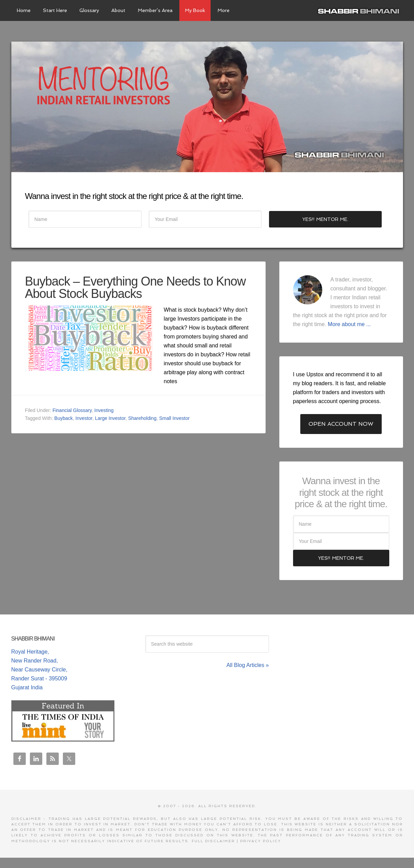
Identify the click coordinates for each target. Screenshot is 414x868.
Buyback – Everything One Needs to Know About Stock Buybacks (135, 287)
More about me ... (349, 324)
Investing (104, 410)
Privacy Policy (261, 841)
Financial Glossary (72, 410)
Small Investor (174, 418)
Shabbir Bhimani (360, 10)
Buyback (64, 418)
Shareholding (142, 418)
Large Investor (110, 418)
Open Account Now (341, 424)
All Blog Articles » (248, 665)
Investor (84, 418)
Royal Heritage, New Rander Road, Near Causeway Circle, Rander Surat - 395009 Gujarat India (40, 670)
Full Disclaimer (213, 841)
